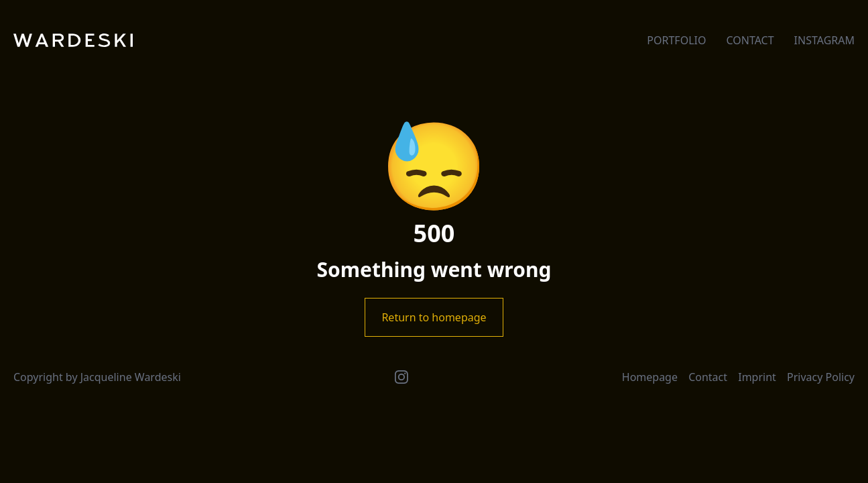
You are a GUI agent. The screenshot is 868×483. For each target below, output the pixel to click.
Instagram (824, 40)
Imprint (757, 377)
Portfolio (676, 40)
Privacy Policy (821, 377)
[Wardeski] (73, 40)
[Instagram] (401, 377)
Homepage (650, 377)
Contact (750, 40)
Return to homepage (434, 317)
